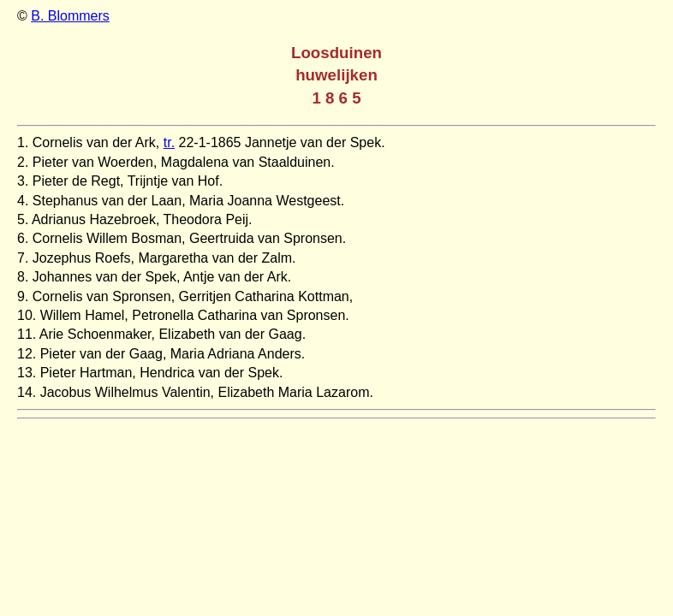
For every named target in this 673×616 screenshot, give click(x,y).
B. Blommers (70, 16)
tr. (169, 142)
